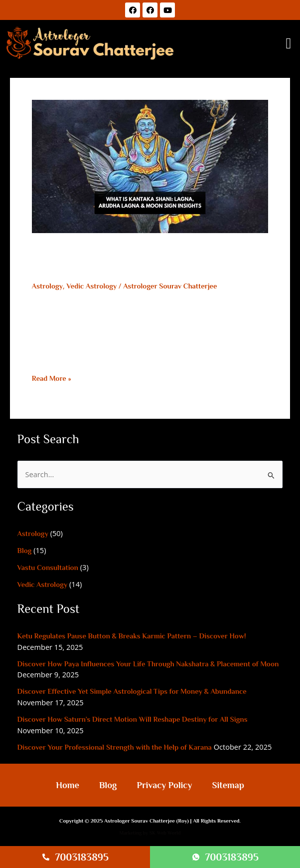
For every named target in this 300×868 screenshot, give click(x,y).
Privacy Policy (164, 785)
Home (68, 785)
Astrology (47, 286)
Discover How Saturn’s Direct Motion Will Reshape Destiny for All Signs (133, 719)
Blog (25, 551)
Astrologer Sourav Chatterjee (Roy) (147, 821)
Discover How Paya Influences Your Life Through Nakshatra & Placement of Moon (148, 664)
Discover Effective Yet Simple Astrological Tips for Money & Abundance (132, 691)
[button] (289, 44)
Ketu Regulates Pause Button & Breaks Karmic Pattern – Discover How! (132, 636)
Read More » (52, 378)
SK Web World (165, 833)
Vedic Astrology (92, 286)
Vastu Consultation (48, 568)
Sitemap (228, 785)
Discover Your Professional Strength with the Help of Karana (115, 747)
